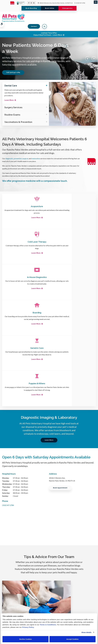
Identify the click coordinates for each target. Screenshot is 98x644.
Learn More (9, 93)
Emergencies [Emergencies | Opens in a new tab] (69, 8)
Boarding (72, 236)
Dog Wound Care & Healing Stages (24, 503)
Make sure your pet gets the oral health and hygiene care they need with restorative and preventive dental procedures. (24, 86)
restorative (36, 152)
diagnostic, (9, 152)
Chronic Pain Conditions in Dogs (73, 503)
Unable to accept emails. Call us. (80, 592)
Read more (23, 520)
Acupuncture (26, 200)
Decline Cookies (26, 639)
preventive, (18, 152)
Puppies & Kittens (72, 271)
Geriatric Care (26, 271)
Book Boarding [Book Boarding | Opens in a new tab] (30, 8)
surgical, (25, 152)
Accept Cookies (72, 639)
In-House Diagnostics (26, 236)
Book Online (50, 8)
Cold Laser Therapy (72, 200)
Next (94, 52)
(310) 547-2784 (80, 3)
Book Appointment (61, 376)
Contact (83, 18)
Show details (86, 632)
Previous (87, 52)
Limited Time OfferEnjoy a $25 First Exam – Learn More (48, 27)
